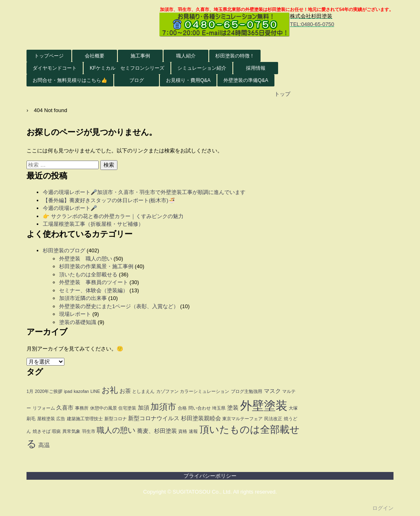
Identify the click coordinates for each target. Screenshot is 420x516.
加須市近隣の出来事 (83, 298)
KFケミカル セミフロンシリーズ (127, 68)
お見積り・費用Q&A (188, 80)
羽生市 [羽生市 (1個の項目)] (89, 431)
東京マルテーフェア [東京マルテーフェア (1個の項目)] (242, 419)
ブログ (137, 80)
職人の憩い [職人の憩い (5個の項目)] (116, 430)
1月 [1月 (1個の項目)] (30, 391)
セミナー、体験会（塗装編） (94, 290)
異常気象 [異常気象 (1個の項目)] (71, 431)
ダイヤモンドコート (55, 68)
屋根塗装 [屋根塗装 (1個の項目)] (46, 419)
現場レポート (75, 314)
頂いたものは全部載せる (88, 275)
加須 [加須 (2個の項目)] (144, 408)
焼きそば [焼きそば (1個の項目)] (42, 431)
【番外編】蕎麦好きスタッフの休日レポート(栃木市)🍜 (109, 200)
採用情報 (256, 68)
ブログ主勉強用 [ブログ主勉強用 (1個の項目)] (246, 391)
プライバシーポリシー (210, 476)
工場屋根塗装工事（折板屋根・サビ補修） (93, 224)
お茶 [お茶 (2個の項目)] (125, 391)
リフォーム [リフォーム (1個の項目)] (44, 408)
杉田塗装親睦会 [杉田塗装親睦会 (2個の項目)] (201, 418)
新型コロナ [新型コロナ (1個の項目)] (116, 419)
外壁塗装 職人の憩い (86, 259)
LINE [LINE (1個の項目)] (95, 391)
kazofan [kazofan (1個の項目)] (81, 391)
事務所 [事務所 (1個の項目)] (82, 408)
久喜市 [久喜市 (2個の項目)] (65, 408)
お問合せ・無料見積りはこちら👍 (70, 80)
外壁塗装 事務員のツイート (94, 282)
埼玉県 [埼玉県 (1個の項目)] (219, 408)
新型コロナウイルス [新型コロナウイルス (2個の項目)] (154, 418)
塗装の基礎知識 (78, 322)
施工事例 (140, 56)
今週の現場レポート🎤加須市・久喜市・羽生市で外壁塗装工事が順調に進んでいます (144, 192)
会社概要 (95, 56)
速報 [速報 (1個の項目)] (193, 431)
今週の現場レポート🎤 (70, 208)
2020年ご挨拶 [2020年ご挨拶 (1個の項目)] (49, 391)
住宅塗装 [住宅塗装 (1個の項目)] (127, 408)
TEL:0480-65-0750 (312, 24)
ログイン (383, 508)
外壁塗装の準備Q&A (246, 80)
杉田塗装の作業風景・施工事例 (96, 266)
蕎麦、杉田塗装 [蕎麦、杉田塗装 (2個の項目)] (157, 431)
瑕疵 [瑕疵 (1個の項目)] (56, 431)
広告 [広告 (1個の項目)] (61, 419)
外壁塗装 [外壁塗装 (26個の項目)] (264, 405)
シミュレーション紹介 (202, 68)
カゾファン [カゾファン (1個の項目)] (167, 391)
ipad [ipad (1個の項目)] (68, 391)
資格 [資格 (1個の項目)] (183, 431)
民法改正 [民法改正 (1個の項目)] (273, 419)
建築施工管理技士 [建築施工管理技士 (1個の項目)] (85, 419)
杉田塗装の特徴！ (235, 56)
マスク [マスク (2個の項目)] (272, 391)
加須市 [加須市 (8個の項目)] (163, 407)
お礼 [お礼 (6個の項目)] (110, 390)
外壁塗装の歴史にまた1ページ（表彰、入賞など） (119, 306)
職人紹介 (186, 56)
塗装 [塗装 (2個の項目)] (233, 408)
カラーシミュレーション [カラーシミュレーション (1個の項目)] (204, 391)
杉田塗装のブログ (64, 250)
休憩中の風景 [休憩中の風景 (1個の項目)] (104, 408)
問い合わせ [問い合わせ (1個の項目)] (200, 408)
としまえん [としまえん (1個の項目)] (143, 391)
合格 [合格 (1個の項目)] (182, 408)
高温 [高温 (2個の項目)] (44, 445)
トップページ (49, 56)
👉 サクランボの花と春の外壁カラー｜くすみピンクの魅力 (113, 216)
